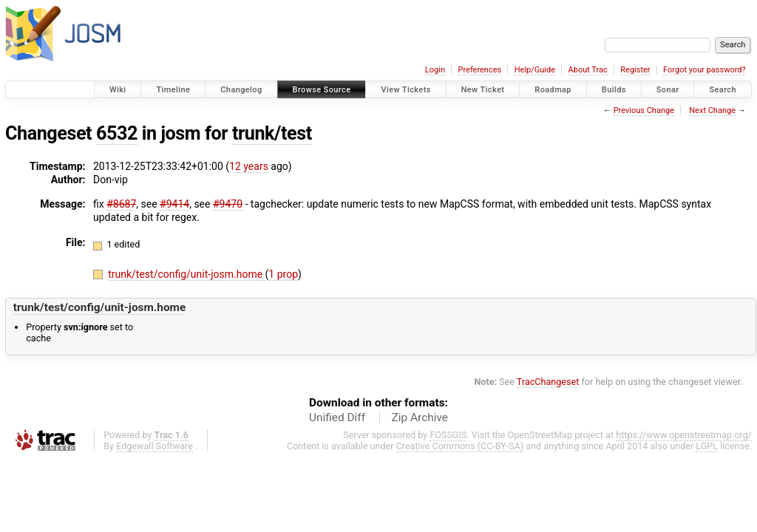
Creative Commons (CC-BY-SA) (460, 446)
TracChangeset (548, 382)
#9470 (228, 204)
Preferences (479, 70)
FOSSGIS (448, 435)
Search (723, 90)
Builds (614, 90)
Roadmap (553, 90)
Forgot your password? (705, 70)
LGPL (707, 446)
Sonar (668, 90)
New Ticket (483, 90)
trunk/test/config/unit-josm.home (186, 274)
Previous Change (644, 110)
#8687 (121, 204)
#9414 (174, 204)
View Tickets (405, 90)
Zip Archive (420, 417)
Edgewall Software (155, 446)
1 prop (283, 274)
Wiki (118, 90)
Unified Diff (337, 417)
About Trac (588, 70)
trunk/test (272, 133)
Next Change (712, 110)
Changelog (241, 90)
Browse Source (322, 90)
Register (635, 70)
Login (435, 70)
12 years (249, 166)
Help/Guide (535, 70)
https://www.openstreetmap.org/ (684, 435)
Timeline (173, 90)
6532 (117, 133)
